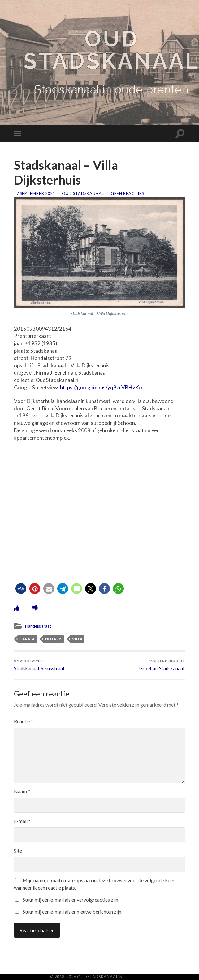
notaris (54, 639)
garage (27, 639)
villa (77, 639)
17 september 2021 (35, 193)
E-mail (22, 821)
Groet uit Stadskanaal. (162, 665)
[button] (21, 589)
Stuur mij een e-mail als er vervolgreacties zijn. (71, 900)
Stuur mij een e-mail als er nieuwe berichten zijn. (72, 912)
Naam (22, 791)
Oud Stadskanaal (83, 193)
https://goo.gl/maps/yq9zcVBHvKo (101, 387)
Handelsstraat (38, 626)
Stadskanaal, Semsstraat (39, 665)
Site (18, 851)
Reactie (24, 721)
